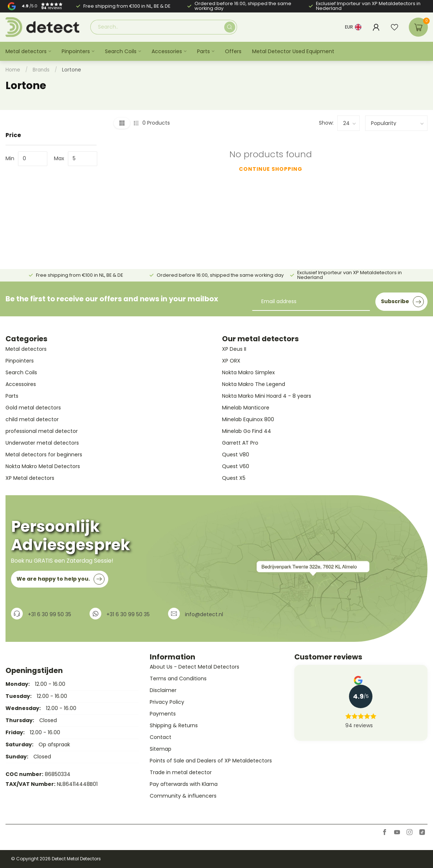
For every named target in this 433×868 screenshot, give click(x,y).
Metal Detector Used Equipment (293, 51)
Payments (163, 714)
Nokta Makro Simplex (248, 372)
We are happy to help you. (61, 579)
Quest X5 (234, 478)
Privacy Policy (167, 702)
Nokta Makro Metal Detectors (43, 466)
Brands (41, 70)
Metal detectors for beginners (44, 455)
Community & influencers (183, 796)
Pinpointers (76, 51)
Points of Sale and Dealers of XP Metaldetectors (211, 761)
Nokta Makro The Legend (254, 384)
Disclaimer (163, 690)
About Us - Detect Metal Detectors (194, 667)
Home (13, 70)
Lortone (72, 70)
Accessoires (21, 384)
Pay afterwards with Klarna (184, 784)
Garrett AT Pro (240, 443)
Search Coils (121, 51)
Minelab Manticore (246, 408)
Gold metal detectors (33, 408)
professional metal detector (42, 431)
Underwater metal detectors (42, 443)
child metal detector (32, 419)
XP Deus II (234, 349)
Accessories (167, 51)
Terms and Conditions (178, 678)
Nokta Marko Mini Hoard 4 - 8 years (267, 396)
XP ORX (231, 361)
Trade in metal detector (181, 772)
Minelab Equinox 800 (248, 419)
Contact (161, 737)
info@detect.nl (204, 614)
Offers (233, 51)
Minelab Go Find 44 (247, 431)
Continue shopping (271, 169)
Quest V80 (236, 455)
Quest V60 (236, 466)
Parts (203, 51)
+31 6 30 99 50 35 (50, 614)
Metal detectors (26, 51)
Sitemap (161, 749)
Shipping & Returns (174, 725)
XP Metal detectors (30, 478)
